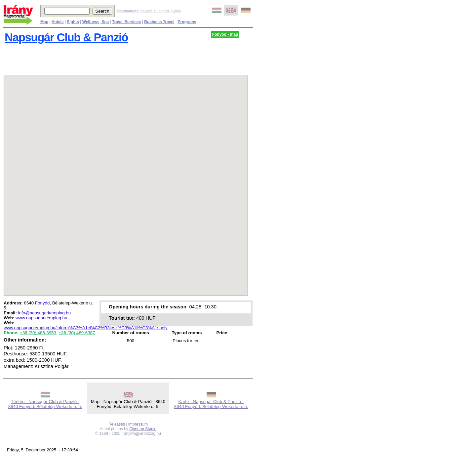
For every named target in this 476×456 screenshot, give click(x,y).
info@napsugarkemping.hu (45, 313)
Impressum (138, 424)
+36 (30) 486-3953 (38, 333)
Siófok (176, 11)
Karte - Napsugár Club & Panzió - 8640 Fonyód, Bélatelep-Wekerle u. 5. (211, 404)
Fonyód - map (225, 34)
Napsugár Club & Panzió (66, 37)
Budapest (162, 11)
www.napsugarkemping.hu (41, 318)
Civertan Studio (143, 429)
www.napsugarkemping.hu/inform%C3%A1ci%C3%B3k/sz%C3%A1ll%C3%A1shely (86, 328)
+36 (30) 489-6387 (77, 333)
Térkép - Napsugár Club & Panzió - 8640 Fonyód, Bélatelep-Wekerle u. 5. (45, 404)
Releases (117, 424)
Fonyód (42, 303)
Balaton (146, 11)
